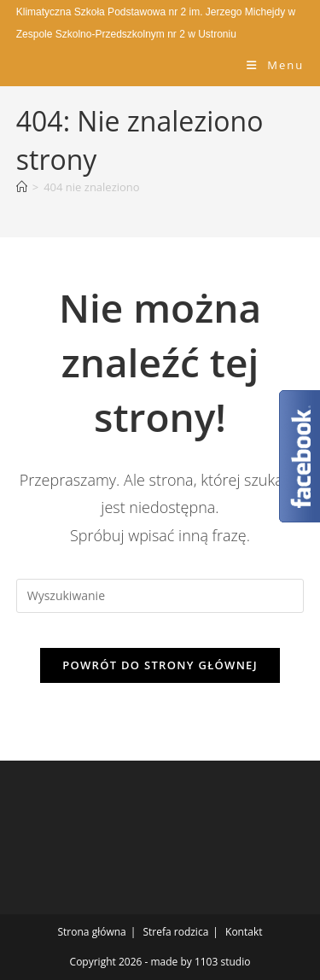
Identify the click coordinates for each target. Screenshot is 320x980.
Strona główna (92, 932)
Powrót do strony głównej (160, 665)
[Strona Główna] (22, 187)
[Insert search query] (160, 596)
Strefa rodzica (175, 932)
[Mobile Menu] (275, 65)
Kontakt (244, 932)
